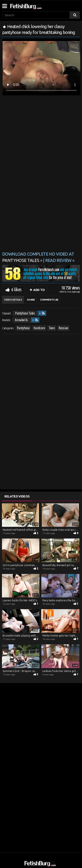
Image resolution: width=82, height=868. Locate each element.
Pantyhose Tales (25, 313)
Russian (63, 328)
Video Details (13, 300)
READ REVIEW (58, 260)
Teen (52, 328)
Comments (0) (49, 300)
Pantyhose (23, 328)
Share (31, 300)
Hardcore (39, 328)
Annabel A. (22, 320)
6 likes (16, 289)
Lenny (70, 292)
